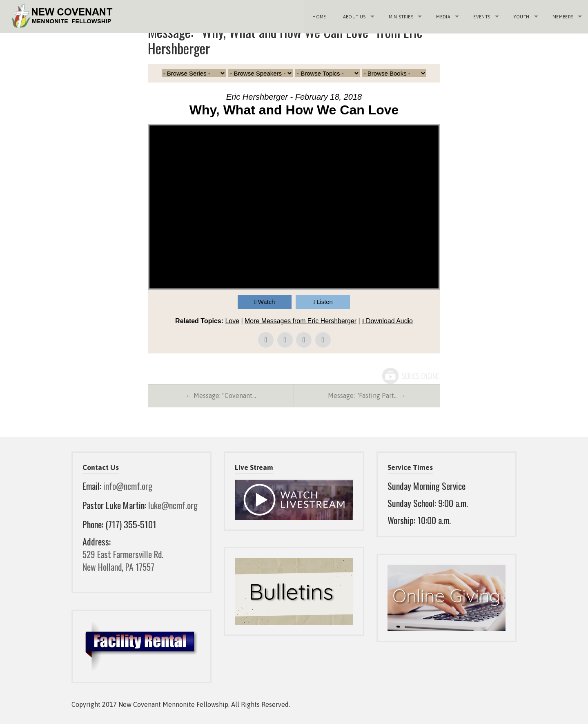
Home (319, 16)
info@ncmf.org (128, 486)
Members (562, 16)
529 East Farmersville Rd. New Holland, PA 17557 (124, 560)
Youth (521, 16)
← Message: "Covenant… (221, 396)
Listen (325, 302)
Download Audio (390, 321)
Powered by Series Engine (410, 376)
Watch (267, 302)
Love (232, 321)
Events (481, 16)
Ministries (400, 16)
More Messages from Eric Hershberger (301, 321)
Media (443, 16)
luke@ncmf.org (174, 505)
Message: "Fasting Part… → (367, 396)
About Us (354, 16)
